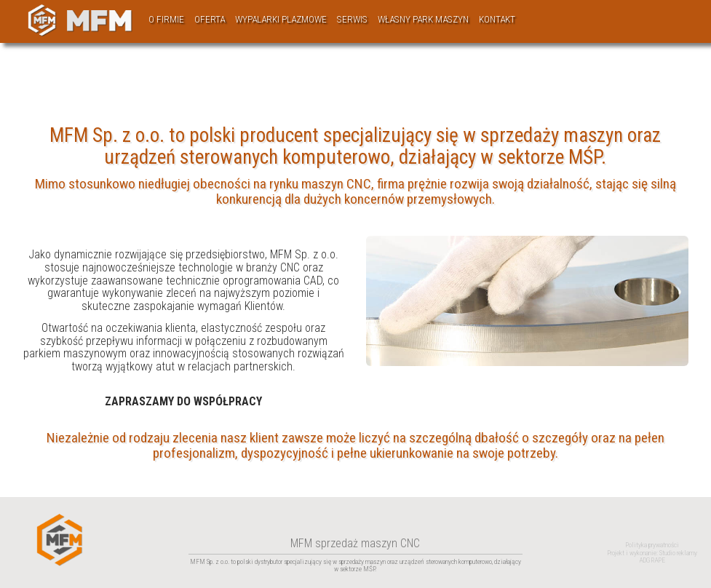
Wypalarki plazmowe (281, 19)
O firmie (166, 19)
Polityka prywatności (652, 545)
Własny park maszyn (423, 19)
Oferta (210, 19)
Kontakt (497, 19)
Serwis (352, 19)
